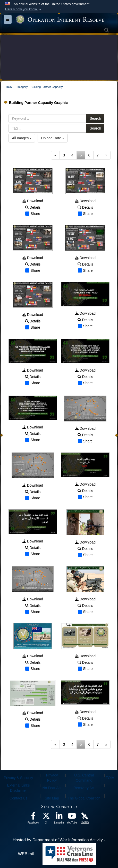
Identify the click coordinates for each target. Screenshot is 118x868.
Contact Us (18, 798)
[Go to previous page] (55, 155)
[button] (24, 9)
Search (95, 118)
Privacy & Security (19, 778)
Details (33, 207)
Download (33, 201)
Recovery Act (84, 788)
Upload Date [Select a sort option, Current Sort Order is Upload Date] (53, 138)
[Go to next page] (106, 155)
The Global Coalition (84, 798)
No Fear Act (52, 788)
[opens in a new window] (33, 817)
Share (33, 214)
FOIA (110, 778)
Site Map (52, 798)
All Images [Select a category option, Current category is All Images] (22, 138)
